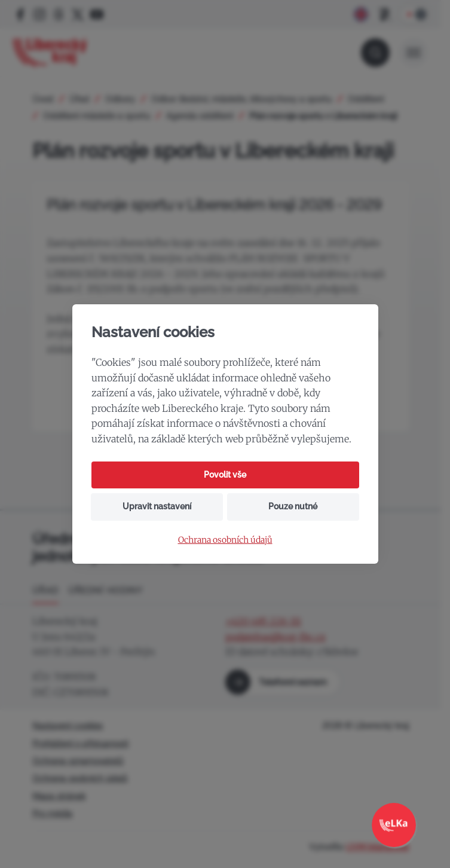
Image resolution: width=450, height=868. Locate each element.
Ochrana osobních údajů (225, 540)
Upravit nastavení (157, 506)
